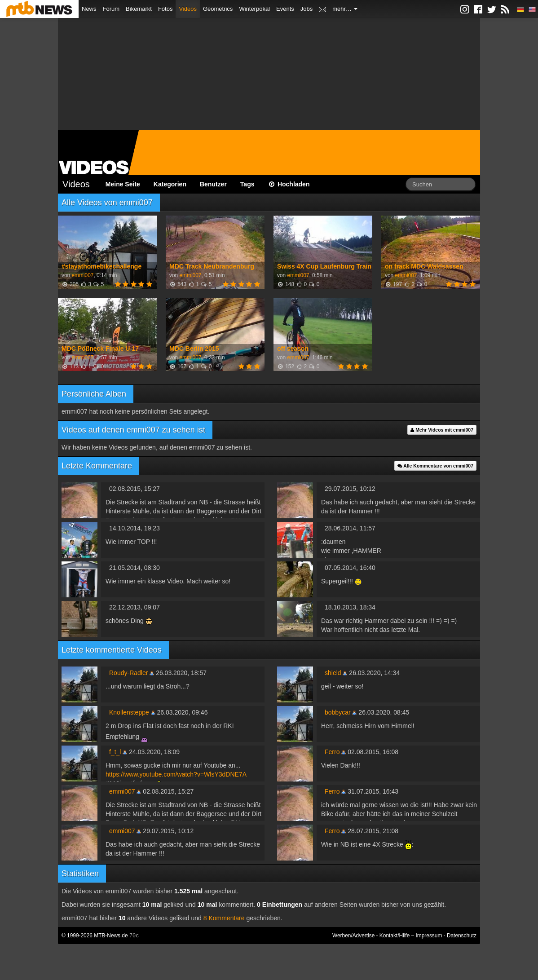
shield (333, 673)
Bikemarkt (139, 9)
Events (285, 9)
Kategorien (170, 184)
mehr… (345, 9)
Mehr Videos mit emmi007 (442, 430)
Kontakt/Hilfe (395, 936)
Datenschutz (462, 936)
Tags (247, 184)
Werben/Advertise (353, 936)
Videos (188, 9)
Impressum (429, 936)
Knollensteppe (129, 712)
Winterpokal (254, 9)
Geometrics (218, 9)
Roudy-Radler (128, 673)
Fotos (165, 9)
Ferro (332, 752)
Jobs (306, 9)
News (89, 9)
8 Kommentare (224, 918)
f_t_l (115, 752)
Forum (111, 9)
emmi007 (82, 275)
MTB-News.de (111, 936)
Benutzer (213, 184)
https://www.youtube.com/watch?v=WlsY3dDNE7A (176, 774)
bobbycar (338, 712)
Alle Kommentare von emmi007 (435, 466)
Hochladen (289, 184)
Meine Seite (123, 184)
